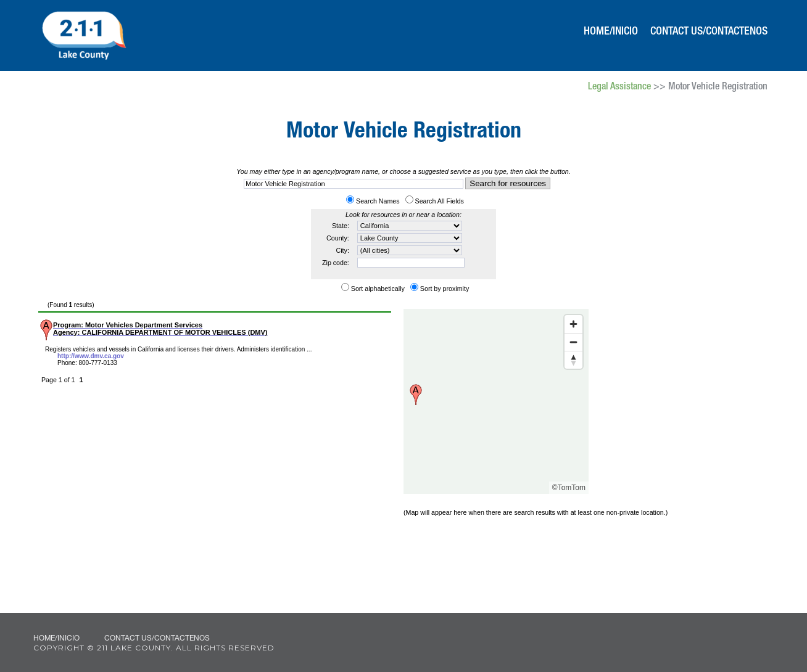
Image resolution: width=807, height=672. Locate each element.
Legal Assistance (619, 88)
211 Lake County (84, 34)
